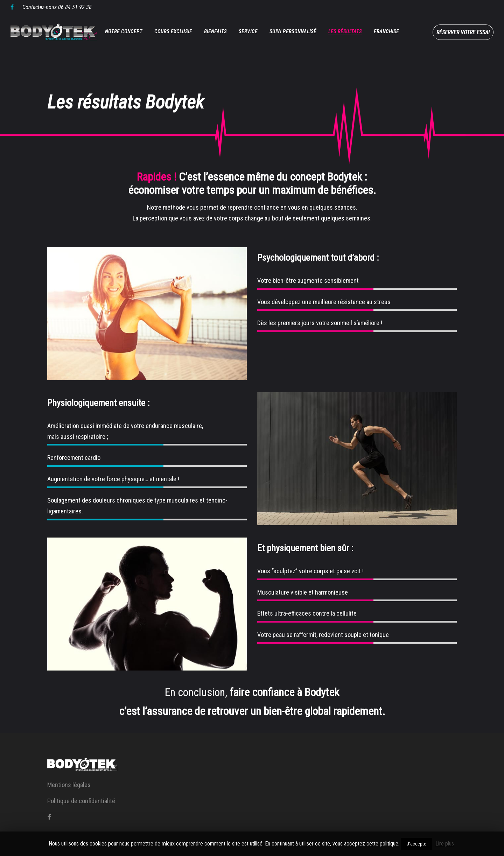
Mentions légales (69, 785)
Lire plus (445, 844)
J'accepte (416, 844)
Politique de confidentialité (81, 801)
